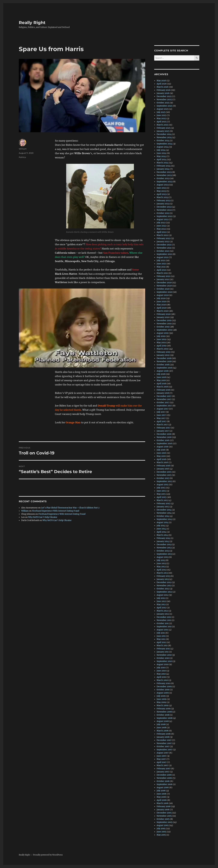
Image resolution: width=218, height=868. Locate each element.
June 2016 (161, 453)
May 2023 (161, 191)
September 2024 (164, 144)
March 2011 (162, 646)
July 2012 (161, 598)
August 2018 (162, 371)
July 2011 (161, 633)
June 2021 (161, 264)
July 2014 (161, 526)
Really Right (32, 23)
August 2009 (163, 693)
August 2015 (162, 485)
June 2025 (161, 115)
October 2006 (163, 781)
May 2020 (161, 305)
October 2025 (163, 103)
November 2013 (164, 548)
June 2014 (161, 529)
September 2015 (164, 481)
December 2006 (164, 775)
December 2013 (164, 545)
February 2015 (163, 504)
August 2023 (163, 185)
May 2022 (161, 229)
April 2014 (161, 532)
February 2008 (164, 734)
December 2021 (164, 245)
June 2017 (161, 415)
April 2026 (162, 84)
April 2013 (161, 570)
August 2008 (163, 721)
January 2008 (163, 737)
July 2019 (161, 336)
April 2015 (161, 497)
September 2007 (164, 750)
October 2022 (163, 213)
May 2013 (161, 567)
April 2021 (161, 270)
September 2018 (164, 368)
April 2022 (162, 232)
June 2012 (161, 601)
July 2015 (161, 488)
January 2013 (163, 579)
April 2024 (162, 160)
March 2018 (162, 387)
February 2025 (164, 128)
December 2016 (164, 434)
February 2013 (163, 576)
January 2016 (163, 469)
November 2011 (164, 620)
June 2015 (161, 491)
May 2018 (161, 380)
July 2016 (161, 450)
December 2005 (164, 813)
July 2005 (161, 829)
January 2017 (163, 431)
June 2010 (161, 671)
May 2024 (161, 156)
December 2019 (164, 320)
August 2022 (163, 219)
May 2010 (161, 674)
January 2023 (163, 204)
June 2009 (162, 699)
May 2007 (161, 759)
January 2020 (163, 317)
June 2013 (161, 563)
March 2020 (162, 311)
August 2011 (162, 630)
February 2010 (163, 683)
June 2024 (161, 153)
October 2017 (163, 403)
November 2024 (164, 137)
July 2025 (161, 112)
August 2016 (163, 447)
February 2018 (163, 390)
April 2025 (162, 122)
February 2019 (163, 352)
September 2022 (164, 216)
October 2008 (163, 715)
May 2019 (161, 343)
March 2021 (162, 273)
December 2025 (164, 96)
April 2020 (162, 308)
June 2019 (161, 339)
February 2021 (163, 276)
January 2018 (163, 393)
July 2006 (161, 791)
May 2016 (161, 456)
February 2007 (164, 769)
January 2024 (163, 169)
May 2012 (161, 604)
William (23, 149)
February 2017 (163, 428)
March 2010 (162, 680)
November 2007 (164, 743)
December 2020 (164, 283)
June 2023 (161, 188)
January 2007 (163, 772)
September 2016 (164, 444)
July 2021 (161, 261)
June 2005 (161, 832)
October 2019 (163, 327)
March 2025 (162, 125)
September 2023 (164, 182)
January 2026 (163, 93)
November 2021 (164, 248)
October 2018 (163, 365)
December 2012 (164, 582)
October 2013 (163, 551)
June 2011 (161, 636)
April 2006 (162, 800)
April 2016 (162, 459)
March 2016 (162, 462)
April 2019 (162, 346)
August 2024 (163, 147)
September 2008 (164, 718)
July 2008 (161, 724)
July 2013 (161, 560)
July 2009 (161, 696)
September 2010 (164, 661)
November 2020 (164, 286)
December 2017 (164, 396)
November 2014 (164, 513)
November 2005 (164, 816)
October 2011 (163, 623)
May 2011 (161, 639)
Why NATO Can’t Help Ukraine (43, 517)
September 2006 (165, 784)
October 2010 (163, 658)
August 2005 (163, 825)
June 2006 (162, 794)
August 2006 (163, 788)
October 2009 (163, 690)
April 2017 (161, 421)
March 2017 (162, 425)
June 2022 (161, 226)
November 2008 (164, 712)
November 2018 (164, 361)
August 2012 (162, 595)
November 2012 (164, 586)
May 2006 (161, 797)
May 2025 (161, 118)
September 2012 (164, 592)
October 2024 (163, 141)
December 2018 (164, 358)
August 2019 (163, 333)
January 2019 (163, 355)
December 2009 (164, 687)
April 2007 (162, 762)
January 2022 (163, 242)
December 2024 (164, 134)
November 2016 (164, 437)
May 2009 (161, 702)
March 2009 (162, 705)
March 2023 (162, 197)
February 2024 (164, 166)
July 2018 (161, 374)
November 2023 (164, 175)
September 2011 (164, 627)
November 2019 (164, 324)
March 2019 (162, 349)
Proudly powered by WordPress (48, 855)
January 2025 (163, 131)
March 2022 (162, 235)
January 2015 (163, 507)
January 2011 (163, 652)
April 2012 (161, 608)
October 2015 (163, 478)
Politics (22, 157)
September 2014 (164, 519)
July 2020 (161, 298)
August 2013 (162, 557)
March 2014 (162, 535)
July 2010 (161, 668)
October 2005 (163, 819)
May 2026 (161, 81)
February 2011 (163, 649)
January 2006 (163, 810)
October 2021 (163, 251)
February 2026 (164, 90)
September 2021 (164, 254)
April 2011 (161, 642)
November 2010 (164, 655)
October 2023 (163, 178)
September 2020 (164, 292)
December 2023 (164, 172)
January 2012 (163, 614)
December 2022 (164, 207)
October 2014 (163, 516)
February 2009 (164, 709)
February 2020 (164, 314)
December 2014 (164, 510)
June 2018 (161, 377)
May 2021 (161, 267)
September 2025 (164, 106)
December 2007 (164, 740)
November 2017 (164, 399)
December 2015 (164, 472)
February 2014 (163, 538)
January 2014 (163, 541)
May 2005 (161, 835)
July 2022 (161, 223)
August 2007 (163, 753)
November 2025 (164, 100)
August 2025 (163, 109)
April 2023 (162, 194)
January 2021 (163, 279)
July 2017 (161, 412)
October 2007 (163, 747)
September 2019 (164, 330)
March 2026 (162, 87)
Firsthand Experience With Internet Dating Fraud (56, 511)
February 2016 (163, 466)
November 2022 (164, 210)
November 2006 (164, 778)
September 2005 (164, 822)
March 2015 (162, 500)
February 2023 (163, 201)
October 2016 (163, 440)
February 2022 (164, 238)
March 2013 (162, 573)
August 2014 (162, 522)
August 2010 (162, 664)
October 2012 (163, 589)
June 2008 (161, 728)
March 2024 (162, 163)
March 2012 (162, 611)
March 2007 (162, 765)
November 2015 (164, 475)
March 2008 (162, 731)
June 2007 (161, 756)
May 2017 (161, 418)
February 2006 (164, 806)
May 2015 (161, 494)
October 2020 (163, 289)
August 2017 (162, 409)
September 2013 (164, 554)
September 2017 (164, 406)
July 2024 (161, 150)
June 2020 (161, 302)
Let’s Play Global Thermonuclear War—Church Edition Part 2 (70, 508)
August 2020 (163, 295)
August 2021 (162, 257)
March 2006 (162, 803)
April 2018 (161, 384)
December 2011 (164, 617)
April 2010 (161, 677)
